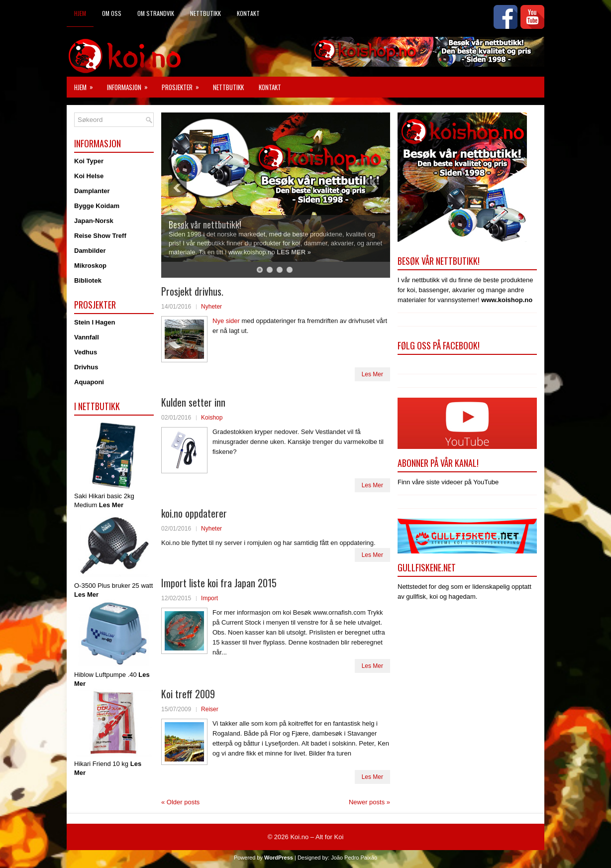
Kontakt (248, 13)
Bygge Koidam (97, 206)
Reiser (210, 709)
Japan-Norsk (94, 221)
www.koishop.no (507, 300)
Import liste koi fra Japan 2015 (219, 583)
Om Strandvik (156, 13)
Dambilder (90, 251)
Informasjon (131, 84)
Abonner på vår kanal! (438, 463)
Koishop (212, 418)
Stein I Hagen (95, 322)
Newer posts (369, 802)
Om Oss (112, 13)
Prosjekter (184, 84)
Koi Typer (89, 161)
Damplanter (92, 191)
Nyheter (211, 307)
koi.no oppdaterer (194, 513)
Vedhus (86, 352)
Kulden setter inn (193, 402)
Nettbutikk (205, 13)
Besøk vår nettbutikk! (205, 224)
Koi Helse (89, 176)
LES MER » (294, 252)
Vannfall (87, 337)
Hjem (80, 13)
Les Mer (372, 374)
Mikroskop (90, 266)
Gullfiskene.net (427, 567)
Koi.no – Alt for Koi (317, 837)
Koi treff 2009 (188, 694)
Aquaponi (89, 382)
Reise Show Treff (100, 236)
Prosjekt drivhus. (192, 291)
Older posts (180, 802)
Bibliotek (88, 280)
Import (209, 598)
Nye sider (227, 321)
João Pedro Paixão (354, 858)
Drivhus (86, 367)
